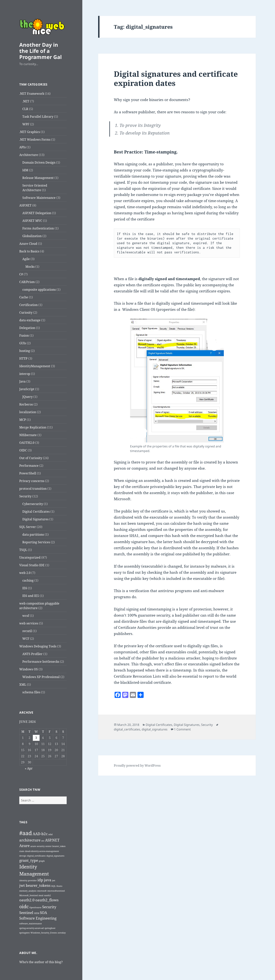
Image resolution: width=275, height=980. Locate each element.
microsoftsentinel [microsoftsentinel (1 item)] (56, 891)
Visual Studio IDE (32, 565)
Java (22, 381)
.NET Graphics (30, 132)
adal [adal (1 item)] (50, 834)
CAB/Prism (27, 282)
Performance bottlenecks (41, 662)
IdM (25, 170)
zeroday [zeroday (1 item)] (62, 933)
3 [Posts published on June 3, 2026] (36, 738)
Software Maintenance (39, 198)
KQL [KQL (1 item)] (54, 886)
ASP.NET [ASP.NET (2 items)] (52, 840)
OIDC (23, 450)
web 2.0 (25, 573)
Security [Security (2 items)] (49, 907)
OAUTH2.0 (27, 443)
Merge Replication (33, 427)
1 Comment (182, 729)
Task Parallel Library (38, 117)
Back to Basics (29, 251)
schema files (31, 692)
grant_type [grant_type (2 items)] (29, 860)
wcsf (26, 616)
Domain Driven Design (39, 162)
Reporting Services (36, 542)
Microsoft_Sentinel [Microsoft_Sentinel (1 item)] (29, 895)
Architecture (29, 155)
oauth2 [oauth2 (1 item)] (47, 895)
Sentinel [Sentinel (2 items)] (26, 913)
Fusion (24, 335)
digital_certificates (127, 729)
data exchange (30, 320)
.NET (26, 101)
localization (28, 412)
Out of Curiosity (31, 458)
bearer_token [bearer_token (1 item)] (59, 846)
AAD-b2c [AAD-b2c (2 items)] (40, 834)
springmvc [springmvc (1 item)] (25, 933)
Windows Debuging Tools (38, 646)
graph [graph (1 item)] (42, 861)
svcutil (27, 631)
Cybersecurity (33, 504)
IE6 (25, 588)
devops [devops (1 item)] (23, 856)
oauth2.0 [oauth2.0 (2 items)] (27, 900)
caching (28, 580)
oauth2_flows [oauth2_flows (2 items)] (47, 900)
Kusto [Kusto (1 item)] (59, 886)
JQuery (27, 397)
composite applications (39, 290)
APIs (23, 147)
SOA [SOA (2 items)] (43, 913)
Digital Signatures (35, 519)
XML (23, 685)
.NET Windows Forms (35, 140)
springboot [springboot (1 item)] (50, 928)
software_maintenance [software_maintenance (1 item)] (31, 924)
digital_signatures (155, 729)
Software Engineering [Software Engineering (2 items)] (38, 918)
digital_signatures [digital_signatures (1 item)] (55, 856)
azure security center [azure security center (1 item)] (41, 846)
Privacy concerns (32, 481)
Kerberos (26, 404)
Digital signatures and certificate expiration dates (176, 78)
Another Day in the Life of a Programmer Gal (40, 51)
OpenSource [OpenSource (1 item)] (35, 907)
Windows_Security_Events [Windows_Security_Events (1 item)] (44, 933)
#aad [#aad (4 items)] (26, 833)
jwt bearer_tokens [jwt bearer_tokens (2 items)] (35, 885)
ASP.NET (25, 205)
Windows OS (29, 669)
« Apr (29, 768)
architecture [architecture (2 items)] (30, 840)
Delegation (27, 328)
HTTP (23, 358)
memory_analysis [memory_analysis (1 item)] (28, 891)
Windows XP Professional (41, 677)
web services (29, 623)
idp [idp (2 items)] (40, 880)
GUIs (23, 343)
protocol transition (33, 489)
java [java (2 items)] (48, 880)
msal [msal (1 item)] (41, 895)
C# (21, 274)
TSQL (23, 550)
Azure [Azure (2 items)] (24, 846)
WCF (26, 639)
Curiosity (26, 313)
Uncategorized (30, 557)
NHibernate (28, 435)
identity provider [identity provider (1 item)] (28, 880)
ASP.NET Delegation (37, 213)
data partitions (33, 534)
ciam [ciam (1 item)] (22, 851)
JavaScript (27, 389)
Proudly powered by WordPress (137, 765)
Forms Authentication (38, 228)
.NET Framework (32, 94)
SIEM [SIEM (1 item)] (37, 913)
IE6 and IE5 (31, 596)
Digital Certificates (36, 512)
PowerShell (28, 473)
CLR (25, 109)
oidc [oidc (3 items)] (24, 906)
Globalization (32, 236)
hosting (25, 351)
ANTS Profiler (32, 654)
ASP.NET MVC (32, 221)
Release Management (38, 178)
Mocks (30, 267)
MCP (23, 420)
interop (25, 374)
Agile (26, 259)
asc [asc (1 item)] (43, 841)
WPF (26, 124)
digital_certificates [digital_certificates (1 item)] (36, 856)
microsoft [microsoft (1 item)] (42, 891)
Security (25, 496)
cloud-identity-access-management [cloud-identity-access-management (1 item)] (42, 851)
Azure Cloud (28, 244)
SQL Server (28, 527)
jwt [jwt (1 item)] (54, 880)
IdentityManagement (35, 366)
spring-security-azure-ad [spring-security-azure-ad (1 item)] (32, 928)
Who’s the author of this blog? (41, 962)
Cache (24, 297)
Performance (29, 466)
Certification (28, 305)
